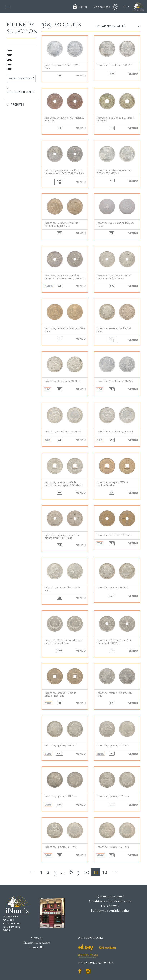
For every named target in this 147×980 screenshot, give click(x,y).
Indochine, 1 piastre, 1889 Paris (113, 796)
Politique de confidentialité (110, 910)
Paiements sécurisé (37, 942)
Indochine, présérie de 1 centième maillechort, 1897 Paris (114, 642)
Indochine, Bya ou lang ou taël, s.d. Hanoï (115, 224)
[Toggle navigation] (8, 7)
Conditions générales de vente (110, 901)
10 (87, 872)
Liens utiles (37, 947)
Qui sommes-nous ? (110, 896)
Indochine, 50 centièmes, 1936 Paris (63, 432)
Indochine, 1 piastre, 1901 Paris (61, 796)
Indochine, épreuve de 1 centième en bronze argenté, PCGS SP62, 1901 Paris (64, 172)
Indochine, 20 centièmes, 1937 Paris (115, 432)
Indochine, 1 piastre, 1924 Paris (113, 847)
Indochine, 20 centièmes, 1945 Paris (115, 381)
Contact (37, 938)
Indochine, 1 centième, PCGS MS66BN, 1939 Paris (64, 119)
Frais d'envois (110, 906)
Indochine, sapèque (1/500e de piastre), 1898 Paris (113, 484)
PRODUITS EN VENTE (21, 92)
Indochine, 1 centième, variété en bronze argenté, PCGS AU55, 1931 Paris (65, 277)
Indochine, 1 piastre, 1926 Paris (61, 847)
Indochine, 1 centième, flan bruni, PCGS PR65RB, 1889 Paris (62, 224)
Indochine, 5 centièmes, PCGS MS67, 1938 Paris (116, 119)
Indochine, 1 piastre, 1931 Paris (113, 588)
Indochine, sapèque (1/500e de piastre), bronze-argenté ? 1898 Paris (63, 484)
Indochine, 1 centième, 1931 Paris (114, 535)
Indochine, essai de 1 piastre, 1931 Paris (62, 66)
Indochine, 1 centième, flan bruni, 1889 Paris (65, 330)
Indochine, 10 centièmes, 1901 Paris (115, 65)
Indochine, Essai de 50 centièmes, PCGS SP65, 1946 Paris (114, 172)
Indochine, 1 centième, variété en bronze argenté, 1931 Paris (62, 536)
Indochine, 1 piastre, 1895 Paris (113, 745)
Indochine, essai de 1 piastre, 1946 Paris (62, 589)
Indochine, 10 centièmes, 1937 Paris (63, 381)
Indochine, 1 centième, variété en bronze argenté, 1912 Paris (114, 277)
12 (105, 872)
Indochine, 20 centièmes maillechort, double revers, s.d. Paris (64, 642)
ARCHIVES (17, 104)
